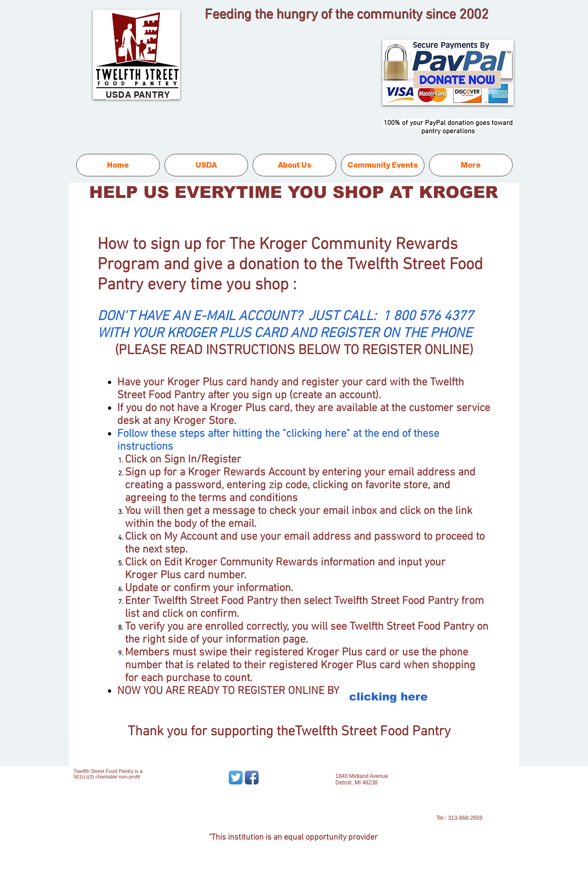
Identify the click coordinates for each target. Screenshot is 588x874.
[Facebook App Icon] (252, 778)
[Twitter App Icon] (236, 778)
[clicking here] (388, 697)
